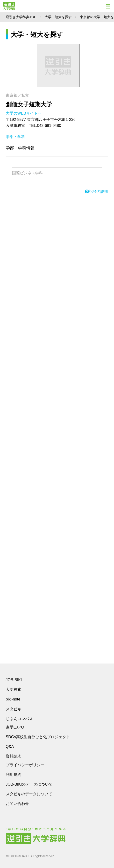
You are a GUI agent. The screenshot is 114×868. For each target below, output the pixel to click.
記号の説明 (97, 192)
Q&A (10, 747)
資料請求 (14, 756)
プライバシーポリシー (25, 765)
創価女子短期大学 (29, 104)
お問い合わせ (17, 804)
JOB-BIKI (14, 680)
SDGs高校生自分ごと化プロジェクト (38, 737)
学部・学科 (15, 137)
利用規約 (14, 775)
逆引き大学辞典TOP (21, 17)
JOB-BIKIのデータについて (29, 784)
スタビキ (14, 709)
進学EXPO (15, 727)
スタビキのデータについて (29, 794)
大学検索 (14, 689)
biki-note (13, 699)
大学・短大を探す (58, 17)
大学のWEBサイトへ (24, 113)
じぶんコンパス (19, 719)
